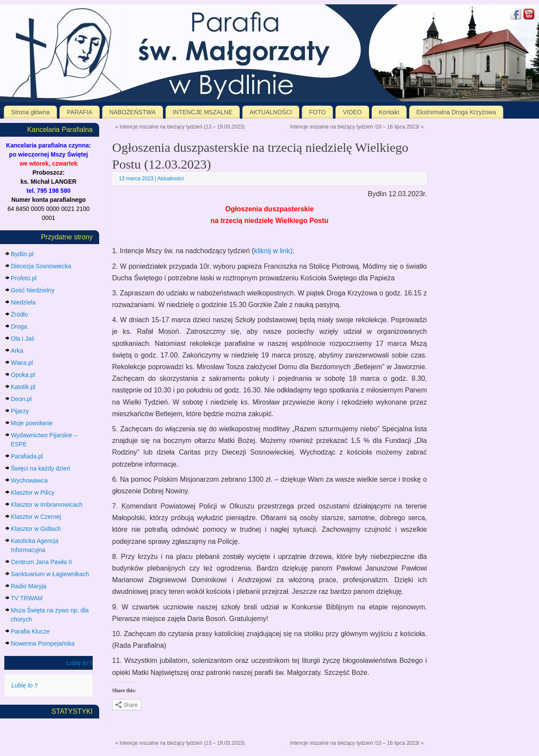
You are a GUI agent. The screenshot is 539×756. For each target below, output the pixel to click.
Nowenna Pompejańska (43, 643)
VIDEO (352, 112)
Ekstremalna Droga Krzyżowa (456, 112)
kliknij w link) (273, 251)
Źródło (19, 314)
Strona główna (31, 112)
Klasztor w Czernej (36, 517)
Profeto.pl (24, 278)
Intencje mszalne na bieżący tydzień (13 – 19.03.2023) (180, 127)
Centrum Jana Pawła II (41, 562)
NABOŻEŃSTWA (132, 112)
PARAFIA (80, 112)
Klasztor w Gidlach (36, 529)
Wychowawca (29, 480)
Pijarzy (20, 411)
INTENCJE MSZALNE (203, 112)
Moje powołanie (32, 423)
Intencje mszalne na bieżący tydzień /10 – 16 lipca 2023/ (357, 127)
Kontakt (389, 112)
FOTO (318, 112)
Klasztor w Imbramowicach (47, 505)
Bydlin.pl (22, 254)
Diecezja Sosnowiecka (41, 266)
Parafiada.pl (27, 456)
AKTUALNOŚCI (271, 112)
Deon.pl (21, 399)
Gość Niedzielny (33, 290)
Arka (17, 351)
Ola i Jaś (22, 339)
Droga (19, 326)
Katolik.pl (23, 387)
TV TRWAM (27, 598)
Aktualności (171, 179)
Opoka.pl (23, 375)
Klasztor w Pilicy (33, 492)
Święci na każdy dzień (41, 468)
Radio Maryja (28, 586)
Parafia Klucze (30, 631)
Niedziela (23, 302)
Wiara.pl (22, 363)
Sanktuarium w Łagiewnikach (50, 574)
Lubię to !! (80, 663)
